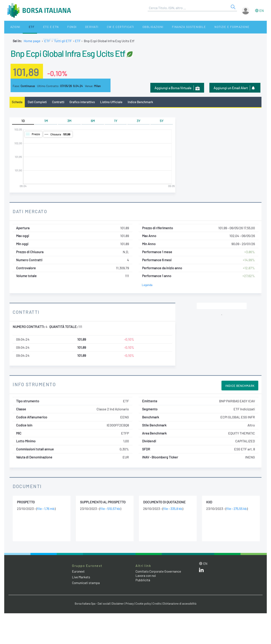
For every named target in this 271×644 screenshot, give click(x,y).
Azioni (12, 27)
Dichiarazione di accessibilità (181, 604)
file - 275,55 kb (237, 509)
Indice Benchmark (144, 102)
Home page (32, 41)
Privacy (130, 604)
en (262, 10)
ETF (25, 27)
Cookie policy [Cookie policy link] (144, 604)
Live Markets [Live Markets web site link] (81, 577)
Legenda (147, 285)
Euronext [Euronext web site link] (79, 571)
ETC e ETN (41, 27)
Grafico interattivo (84, 102)
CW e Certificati (101, 27)
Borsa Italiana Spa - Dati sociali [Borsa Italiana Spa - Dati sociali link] (91, 604)
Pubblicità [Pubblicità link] (143, 580)
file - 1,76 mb (46, 509)
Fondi (58, 27)
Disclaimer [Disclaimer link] (118, 604)
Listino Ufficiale (114, 102)
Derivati (75, 27)
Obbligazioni (131, 27)
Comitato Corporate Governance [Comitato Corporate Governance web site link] (160, 571)
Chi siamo (238, 27)
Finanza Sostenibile (165, 27)
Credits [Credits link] (158, 604)
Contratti (59, 102)
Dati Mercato (30, 211)
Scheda (17, 102)
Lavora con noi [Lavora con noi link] (146, 576)
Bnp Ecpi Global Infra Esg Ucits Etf (73, 53)
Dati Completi (38, 102)
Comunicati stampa (86, 583)
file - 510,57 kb (111, 509)
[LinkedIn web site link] (201, 571)
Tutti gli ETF (63, 41)
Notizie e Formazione (206, 27)
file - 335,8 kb (173, 509)
